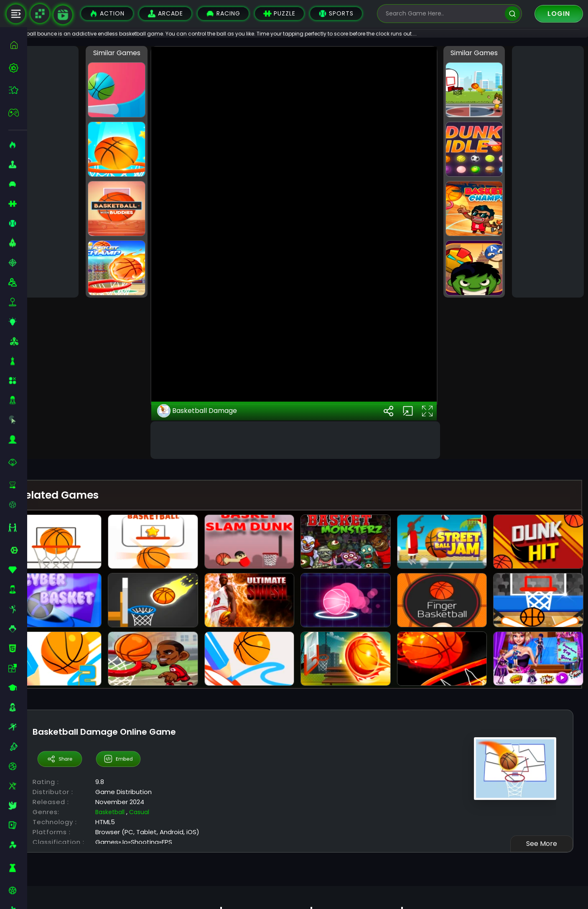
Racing (223, 14)
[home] (18, 45)
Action (107, 14)
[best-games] (18, 68)
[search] (512, 14)
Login (559, 14)
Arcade (165, 14)
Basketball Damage (217, 617)
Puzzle (279, 14)
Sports (336, 14)
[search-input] (443, 14)
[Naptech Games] (40, 14)
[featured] (18, 90)
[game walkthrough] (63, 15)
